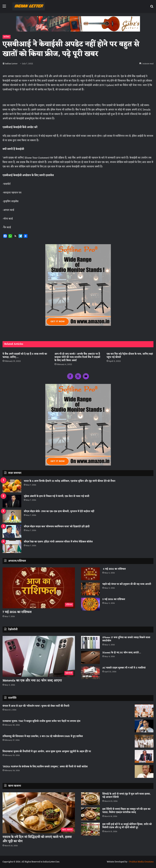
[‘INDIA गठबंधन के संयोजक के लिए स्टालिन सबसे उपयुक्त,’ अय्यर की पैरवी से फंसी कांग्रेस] (144, 771)
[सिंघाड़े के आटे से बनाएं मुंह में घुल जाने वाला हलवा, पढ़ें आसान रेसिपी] (90, 799)
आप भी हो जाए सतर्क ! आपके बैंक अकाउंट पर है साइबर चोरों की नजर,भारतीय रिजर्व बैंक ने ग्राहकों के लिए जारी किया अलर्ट (77, 357)
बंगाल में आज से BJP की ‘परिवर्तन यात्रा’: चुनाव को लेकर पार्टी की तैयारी (36, 706)
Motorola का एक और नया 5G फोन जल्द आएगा (32, 681)
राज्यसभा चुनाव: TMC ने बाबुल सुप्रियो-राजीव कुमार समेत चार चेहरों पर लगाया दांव (41, 721)
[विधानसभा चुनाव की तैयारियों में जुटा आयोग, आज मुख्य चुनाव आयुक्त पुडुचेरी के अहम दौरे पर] (144, 756)
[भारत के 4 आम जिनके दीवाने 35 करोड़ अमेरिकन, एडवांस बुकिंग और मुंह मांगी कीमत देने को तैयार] (12, 486)
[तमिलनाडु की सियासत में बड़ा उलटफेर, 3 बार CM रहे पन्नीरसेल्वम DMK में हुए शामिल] (144, 741)
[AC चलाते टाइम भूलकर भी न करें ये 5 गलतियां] (90, 673)
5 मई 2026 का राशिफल (114, 599)
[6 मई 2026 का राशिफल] (90, 574)
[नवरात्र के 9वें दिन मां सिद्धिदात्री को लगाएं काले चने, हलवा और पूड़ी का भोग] (39, 813)
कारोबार (7, 37)
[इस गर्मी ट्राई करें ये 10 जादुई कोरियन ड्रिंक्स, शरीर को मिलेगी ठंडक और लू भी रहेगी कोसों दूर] (90, 829)
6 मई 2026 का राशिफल (114, 569)
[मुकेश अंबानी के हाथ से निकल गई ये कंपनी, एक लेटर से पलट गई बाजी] (12, 501)
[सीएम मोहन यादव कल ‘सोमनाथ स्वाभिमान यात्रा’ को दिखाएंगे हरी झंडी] (12, 531)
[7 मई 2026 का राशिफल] (39, 588)
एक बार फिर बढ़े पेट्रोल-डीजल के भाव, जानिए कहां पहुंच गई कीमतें (130, 356)
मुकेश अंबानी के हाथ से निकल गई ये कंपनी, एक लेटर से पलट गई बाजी (57, 496)
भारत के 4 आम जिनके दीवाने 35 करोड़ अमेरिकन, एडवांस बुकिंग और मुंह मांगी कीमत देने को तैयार (70, 481)
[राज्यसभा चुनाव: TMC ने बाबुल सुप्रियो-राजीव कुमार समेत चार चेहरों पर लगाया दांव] (144, 726)
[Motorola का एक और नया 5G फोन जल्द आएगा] (39, 656)
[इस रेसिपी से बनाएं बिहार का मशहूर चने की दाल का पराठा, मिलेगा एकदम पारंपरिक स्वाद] (90, 814)
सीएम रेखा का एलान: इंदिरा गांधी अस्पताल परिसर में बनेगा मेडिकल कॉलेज (58, 542)
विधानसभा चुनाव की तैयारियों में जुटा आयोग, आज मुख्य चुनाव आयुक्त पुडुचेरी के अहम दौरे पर (47, 752)
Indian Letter (12, 64)
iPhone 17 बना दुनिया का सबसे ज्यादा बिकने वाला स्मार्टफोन (126, 639)
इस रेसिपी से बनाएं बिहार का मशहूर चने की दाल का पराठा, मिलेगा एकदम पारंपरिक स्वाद (126, 811)
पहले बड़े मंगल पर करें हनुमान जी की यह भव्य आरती (127, 584)
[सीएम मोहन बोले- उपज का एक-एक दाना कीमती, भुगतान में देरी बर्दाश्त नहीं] (12, 516)
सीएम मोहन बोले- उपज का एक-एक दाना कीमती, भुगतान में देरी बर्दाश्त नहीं (59, 511)
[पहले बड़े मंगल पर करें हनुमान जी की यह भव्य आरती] (90, 589)
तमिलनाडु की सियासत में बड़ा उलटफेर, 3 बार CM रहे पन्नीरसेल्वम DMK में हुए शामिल (43, 736)
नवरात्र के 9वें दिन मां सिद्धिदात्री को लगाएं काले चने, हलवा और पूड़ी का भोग (37, 839)
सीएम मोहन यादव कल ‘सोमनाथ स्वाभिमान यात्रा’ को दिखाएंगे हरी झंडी (57, 527)
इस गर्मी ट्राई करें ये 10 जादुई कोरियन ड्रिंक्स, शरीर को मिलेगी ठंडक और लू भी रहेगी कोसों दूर (127, 826)
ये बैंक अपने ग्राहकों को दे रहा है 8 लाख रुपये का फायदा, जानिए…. (25, 356)
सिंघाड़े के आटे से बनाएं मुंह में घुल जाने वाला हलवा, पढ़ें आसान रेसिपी (126, 796)
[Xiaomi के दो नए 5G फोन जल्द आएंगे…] (90, 657)
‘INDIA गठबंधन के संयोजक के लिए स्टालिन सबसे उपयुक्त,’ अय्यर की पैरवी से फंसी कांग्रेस (45, 767)
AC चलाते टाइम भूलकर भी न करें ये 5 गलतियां (124, 668)
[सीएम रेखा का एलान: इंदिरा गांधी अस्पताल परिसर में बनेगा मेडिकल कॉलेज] (12, 547)
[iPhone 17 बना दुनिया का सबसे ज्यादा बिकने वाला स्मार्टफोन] (90, 642)
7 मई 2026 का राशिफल (17, 612)
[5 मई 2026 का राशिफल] (90, 604)
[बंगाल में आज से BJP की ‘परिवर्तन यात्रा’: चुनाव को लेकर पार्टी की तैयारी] (144, 711)
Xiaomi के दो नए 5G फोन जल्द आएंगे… (122, 653)
